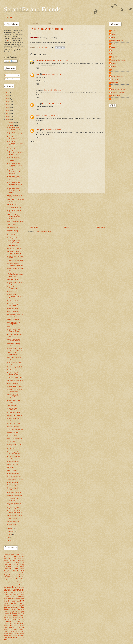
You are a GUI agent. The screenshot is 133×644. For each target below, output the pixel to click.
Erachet (15, 571)
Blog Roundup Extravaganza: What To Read (15, 296)
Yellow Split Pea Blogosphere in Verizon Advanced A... (15, 275)
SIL (11, 617)
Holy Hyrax (8, 581)
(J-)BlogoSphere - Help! (15, 386)
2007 (8, 114)
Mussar (12, 607)
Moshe (6, 607)
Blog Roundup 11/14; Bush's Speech (14, 374)
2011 (8, 102)
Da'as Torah (16, 565)
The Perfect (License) (17, 630)
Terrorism (13, 627)
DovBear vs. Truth (13, 301)
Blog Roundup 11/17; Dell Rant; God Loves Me (15, 349)
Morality (15, 605)
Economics (20, 567)
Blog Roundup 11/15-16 (15, 367)
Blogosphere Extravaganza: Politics (15, 138)
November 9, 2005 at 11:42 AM (52, 104)
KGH (6, 598)
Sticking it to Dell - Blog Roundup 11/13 (14, 390)
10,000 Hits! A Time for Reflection (14, 499)
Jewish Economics (11, 592)
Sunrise (10, 292)
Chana (14, 561)
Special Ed (115, 83)
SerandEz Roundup (13, 235)
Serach (21, 619)
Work (22, 633)
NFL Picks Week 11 (13, 319)
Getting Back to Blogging (15, 381)
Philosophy (6, 613)
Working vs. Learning (10, 636)
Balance (21, 556)
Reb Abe (6, 617)
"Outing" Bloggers (13, 519)
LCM (15, 601)
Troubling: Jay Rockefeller (15, 378)
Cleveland (8, 565)
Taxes (6, 628)
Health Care (20, 579)
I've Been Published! (14, 449)
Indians (22, 585)
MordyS (21, 605)
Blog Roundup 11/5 (13, 473)
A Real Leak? (11, 441)
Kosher (10, 601)
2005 (8, 120)
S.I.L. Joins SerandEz (14, 493)
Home (9, 17)
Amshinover (38, 33)
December (11, 122)
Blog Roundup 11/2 (13, 508)
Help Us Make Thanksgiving (12, 288)
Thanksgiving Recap (14, 238)
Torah (6, 631)
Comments (9, 79)
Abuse (17, 554)
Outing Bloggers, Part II (14, 515)
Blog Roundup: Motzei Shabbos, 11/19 (14, 331)
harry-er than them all (118, 89)
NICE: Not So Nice (13, 279)
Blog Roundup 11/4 (13, 482)
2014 (8, 93)
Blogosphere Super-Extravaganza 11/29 (14, 128)
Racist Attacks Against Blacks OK (14, 504)
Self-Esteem (14, 619)
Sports (16, 625)
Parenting (20, 609)
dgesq (113, 86)
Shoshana (16, 623)
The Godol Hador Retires (15, 429)
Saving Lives (11, 467)
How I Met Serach (11, 585)
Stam (22, 625)
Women (17, 634)
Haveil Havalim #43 (13, 470)
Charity (6, 563)
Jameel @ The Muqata (118, 60)
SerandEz (7, 621)
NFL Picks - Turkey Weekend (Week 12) (14, 252)
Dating (22, 565)
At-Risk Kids (8, 556)
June (9, 540)
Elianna (15, 569)
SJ (13, 617)
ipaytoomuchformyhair (11, 638)
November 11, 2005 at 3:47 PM (51, 116)
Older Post (100, 227)
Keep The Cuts (12, 435)
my (7, 40)
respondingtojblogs (42, 60)
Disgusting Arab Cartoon (47, 29)
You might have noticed (14, 496)
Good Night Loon (12, 204)
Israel (15, 587)
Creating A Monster (13, 522)
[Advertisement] (66, 210)
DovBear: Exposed (13, 432)
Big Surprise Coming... (14, 476)
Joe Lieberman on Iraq (14, 207)
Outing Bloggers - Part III (15, 479)
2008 (8, 111)
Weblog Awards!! (12, 309)
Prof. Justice (8, 615)
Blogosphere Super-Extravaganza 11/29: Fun (14, 178)
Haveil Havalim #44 (13, 383)
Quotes (15, 615)
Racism (21, 615)
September (11, 531)
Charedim (20, 560)
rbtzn (113, 99)
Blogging (7, 558)
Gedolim (21, 575)
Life (22, 601)
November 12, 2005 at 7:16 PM (52, 130)
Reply (37, 68)
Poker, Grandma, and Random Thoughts (14, 340)
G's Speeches (13, 575)
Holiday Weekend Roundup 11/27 (13, 231)
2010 (8, 105)
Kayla (10, 598)
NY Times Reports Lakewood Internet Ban (15, 264)
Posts (8, 75)
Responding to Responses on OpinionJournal (15, 453)
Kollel (6, 601)
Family (6, 573)
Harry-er (13, 579)
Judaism (21, 596)
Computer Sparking (13, 426)
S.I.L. (113, 70)
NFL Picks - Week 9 (13, 464)
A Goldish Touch (9, 555)
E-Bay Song (11, 148)
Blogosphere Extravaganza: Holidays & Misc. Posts (15, 153)
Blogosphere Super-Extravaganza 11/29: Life (14, 184)
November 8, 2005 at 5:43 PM (51, 74)
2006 (8, 117)
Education (8, 569)
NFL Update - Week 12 (14, 227)
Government (8, 577)
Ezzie (37, 74)
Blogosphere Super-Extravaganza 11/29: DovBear (14, 159)
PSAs (13, 609)
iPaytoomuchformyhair (118, 92)
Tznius (12, 632)
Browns (14, 559)
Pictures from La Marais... (15, 423)
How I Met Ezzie (19, 583)
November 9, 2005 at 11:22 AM (54, 90)
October (10, 528)
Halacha (21, 577)
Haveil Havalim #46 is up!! (15, 221)
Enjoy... (10, 327)
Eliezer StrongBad (117, 41)
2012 (8, 99)
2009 (8, 108)
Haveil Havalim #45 (13, 312)
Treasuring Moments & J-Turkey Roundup (15, 242)
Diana (113, 37)
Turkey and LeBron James (15, 261)
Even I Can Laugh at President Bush (14, 305)
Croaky (38, 116)
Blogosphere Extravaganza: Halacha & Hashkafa (15, 143)
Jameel (21, 587)
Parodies (7, 611)
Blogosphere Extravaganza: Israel (14, 133)
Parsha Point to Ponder (17, 611)
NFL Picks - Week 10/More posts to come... (13, 396)
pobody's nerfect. (117, 96)
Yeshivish (21, 636)
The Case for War (13, 370)
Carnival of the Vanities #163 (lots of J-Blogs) (15, 512)
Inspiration (8, 587)
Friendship (14, 573)
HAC (16, 577)
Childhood (20, 563)
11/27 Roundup (12, 224)
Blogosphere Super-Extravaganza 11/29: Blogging (14, 190)
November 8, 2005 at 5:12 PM (58, 60)
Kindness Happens (18, 598)
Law (18, 601)
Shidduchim (8, 623)
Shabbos (20, 621)
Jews (13, 596)
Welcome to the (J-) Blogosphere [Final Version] (14, 217)
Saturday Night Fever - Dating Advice (14, 323)
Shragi (22, 623)
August (10, 534)
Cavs (10, 561)
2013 (8, 96)
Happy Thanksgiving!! (14, 248)
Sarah (17, 617)
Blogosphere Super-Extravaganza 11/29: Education (14, 171)
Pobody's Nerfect (17, 613)
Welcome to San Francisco (12, 409)
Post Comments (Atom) (44, 232)
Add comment (36, 142)
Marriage (14, 603)
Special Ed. (8, 626)
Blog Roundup (12, 524)
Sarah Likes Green (117, 76)
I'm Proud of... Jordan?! (14, 416)
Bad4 (16, 556)
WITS (18, 632)
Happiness (7, 579)
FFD (113, 50)
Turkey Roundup (12, 245)
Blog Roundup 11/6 (13, 461)
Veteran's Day (12, 405)
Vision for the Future (14, 413)
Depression (7, 567)
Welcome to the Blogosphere (12, 354)
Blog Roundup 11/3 (13, 485)
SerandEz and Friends (32, 9)
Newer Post (33, 227)
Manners (6, 603)
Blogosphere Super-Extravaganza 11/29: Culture (14, 165)
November (11, 125)
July (9, 537)
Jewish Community (14, 590)
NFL (16, 607)
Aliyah (22, 555)
